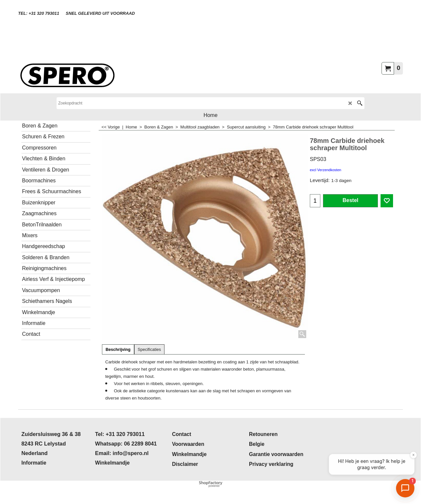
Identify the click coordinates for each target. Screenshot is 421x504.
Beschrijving (118, 350)
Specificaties (149, 350)
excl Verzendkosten (325, 170)
